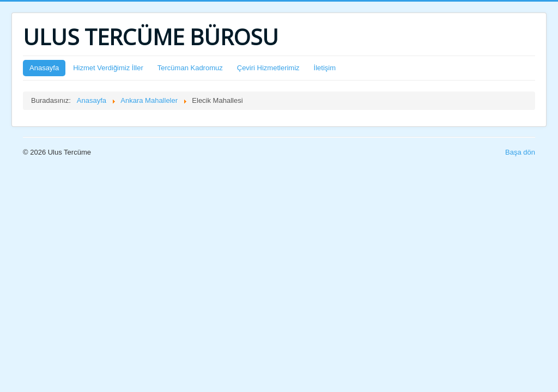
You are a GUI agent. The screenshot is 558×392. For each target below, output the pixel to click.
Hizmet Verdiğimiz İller (108, 68)
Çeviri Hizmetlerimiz (268, 68)
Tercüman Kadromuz (190, 68)
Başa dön (520, 152)
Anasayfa (44, 68)
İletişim (325, 68)
